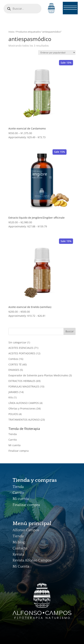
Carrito (13, 440)
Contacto (20, 548)
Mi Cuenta (21, 566)
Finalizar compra (19, 451)
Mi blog (19, 542)
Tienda (13, 434)
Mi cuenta (14, 445)
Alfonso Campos (26, 530)
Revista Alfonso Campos (32, 560)
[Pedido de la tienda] (57, 53)
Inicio (11, 32)
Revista (18, 554)
